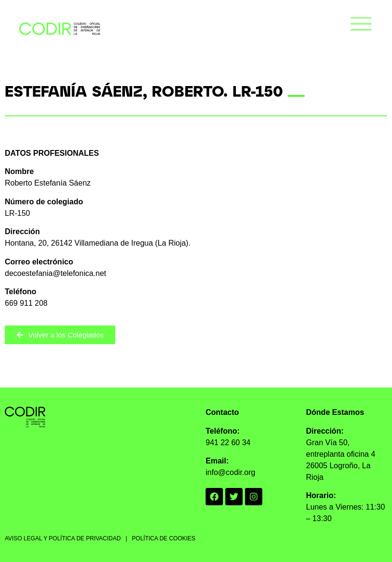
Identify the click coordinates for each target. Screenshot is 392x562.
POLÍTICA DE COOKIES (164, 538)
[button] (361, 25)
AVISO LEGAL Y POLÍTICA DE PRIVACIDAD (63, 538)
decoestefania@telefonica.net (55, 273)
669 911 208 (26, 303)
